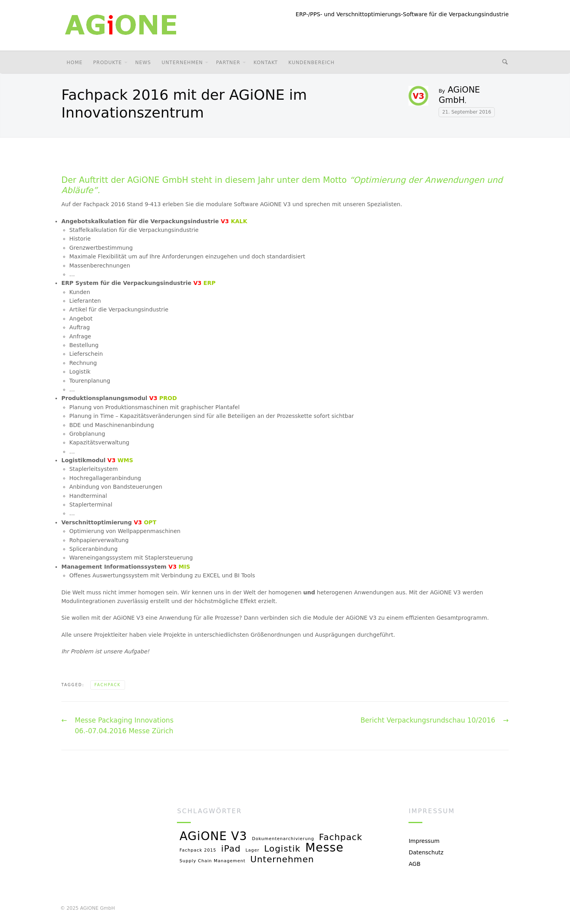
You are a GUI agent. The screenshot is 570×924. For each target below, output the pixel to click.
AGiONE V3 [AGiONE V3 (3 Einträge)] (213, 837)
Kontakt (265, 63)
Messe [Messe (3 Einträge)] (324, 848)
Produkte (107, 63)
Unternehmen (182, 63)
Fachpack (107, 685)
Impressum (424, 841)
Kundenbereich (312, 63)
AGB (414, 864)
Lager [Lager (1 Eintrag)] (252, 850)
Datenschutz (426, 852)
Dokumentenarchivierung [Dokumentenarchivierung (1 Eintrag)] (283, 839)
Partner (228, 63)
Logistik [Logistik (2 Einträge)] (282, 849)
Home (74, 63)
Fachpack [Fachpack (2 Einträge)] (341, 838)
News (143, 63)
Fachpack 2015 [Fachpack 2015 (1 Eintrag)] (198, 850)
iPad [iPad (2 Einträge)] (231, 849)
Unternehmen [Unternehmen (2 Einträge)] (282, 860)
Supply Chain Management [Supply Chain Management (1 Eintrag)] (212, 861)
